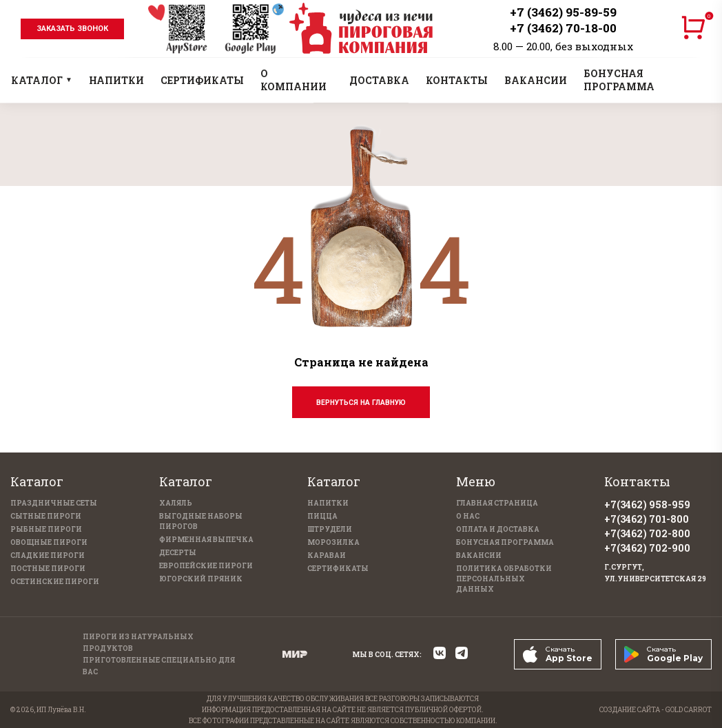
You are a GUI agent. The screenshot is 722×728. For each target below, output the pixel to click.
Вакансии (479, 555)
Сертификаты (338, 569)
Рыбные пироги (46, 529)
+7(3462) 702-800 (647, 533)
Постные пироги (48, 569)
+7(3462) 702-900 (647, 548)
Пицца (322, 516)
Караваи (327, 555)
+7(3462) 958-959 (647, 505)
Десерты (178, 553)
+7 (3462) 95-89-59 (563, 12)
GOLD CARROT (689, 710)
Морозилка (333, 542)
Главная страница (497, 503)
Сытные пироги (46, 516)
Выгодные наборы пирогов (201, 521)
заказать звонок (72, 29)
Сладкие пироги (48, 555)
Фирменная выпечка (206, 540)
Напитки (328, 503)
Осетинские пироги (55, 582)
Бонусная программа (505, 542)
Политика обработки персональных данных (504, 579)
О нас (468, 516)
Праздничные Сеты (54, 503)
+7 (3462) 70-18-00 (563, 28)
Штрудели (330, 529)
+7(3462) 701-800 (647, 519)
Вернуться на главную (361, 403)
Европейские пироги (206, 566)
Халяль (176, 503)
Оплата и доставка (498, 529)
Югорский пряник (201, 579)
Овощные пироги (49, 542)
